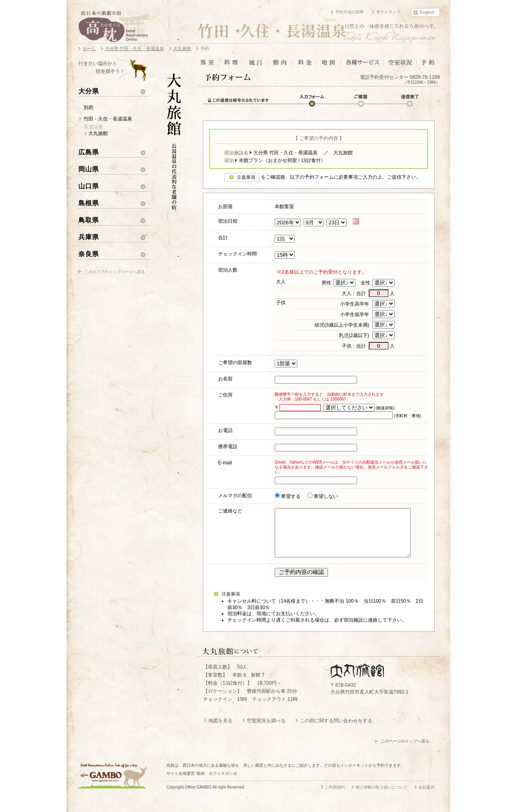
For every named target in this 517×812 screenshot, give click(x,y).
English (427, 12)
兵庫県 (89, 237)
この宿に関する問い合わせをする (336, 730)
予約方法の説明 (349, 12)
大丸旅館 (98, 133)
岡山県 (89, 169)
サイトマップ (388, 12)
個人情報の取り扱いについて (382, 797)
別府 (88, 108)
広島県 (89, 152)
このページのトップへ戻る (405, 751)
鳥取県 (89, 220)
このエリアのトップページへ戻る (115, 272)
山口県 (89, 186)
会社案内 (427, 797)
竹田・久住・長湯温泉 (108, 119)
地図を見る (221, 730)
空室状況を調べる (266, 730)
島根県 (89, 203)
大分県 (89, 91)
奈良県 (89, 254)
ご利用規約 (335, 797)
